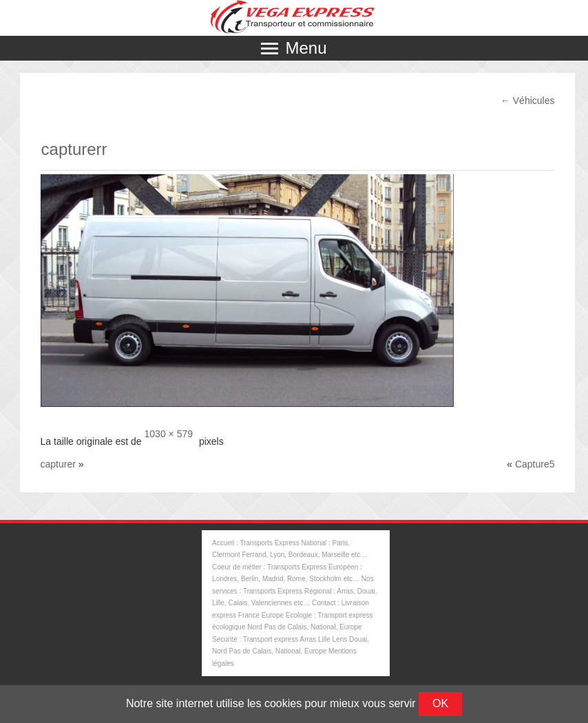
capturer (58, 464)
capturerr (74, 149)
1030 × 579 (169, 434)
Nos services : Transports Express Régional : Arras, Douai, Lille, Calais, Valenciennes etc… (295, 591)
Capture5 (535, 464)
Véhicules (528, 101)
